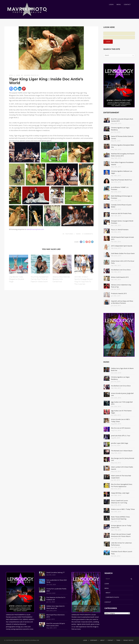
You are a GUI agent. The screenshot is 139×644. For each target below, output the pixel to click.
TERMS (118, 640)
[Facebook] (11, 89)
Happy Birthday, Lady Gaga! (120, 493)
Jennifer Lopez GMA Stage (120, 443)
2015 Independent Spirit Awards (122, 246)
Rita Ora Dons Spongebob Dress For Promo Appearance (122, 485)
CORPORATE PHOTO (112, 597)
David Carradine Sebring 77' (56, 572)
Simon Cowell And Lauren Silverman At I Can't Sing (120, 502)
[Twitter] (15, 89)
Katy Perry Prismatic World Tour (122, 180)
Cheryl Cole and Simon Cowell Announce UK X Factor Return (121, 535)
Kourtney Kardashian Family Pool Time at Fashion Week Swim (40, 279)
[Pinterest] (24, 89)
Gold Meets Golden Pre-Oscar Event (123, 253)
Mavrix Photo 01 (32, 75)
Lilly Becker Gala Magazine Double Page (17, 279)
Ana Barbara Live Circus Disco (121, 270)
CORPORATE (94, 640)
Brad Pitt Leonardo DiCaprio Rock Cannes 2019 (56, 624)
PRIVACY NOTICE (128, 640)
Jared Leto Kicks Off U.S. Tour (121, 436)
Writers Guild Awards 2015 (120, 277)
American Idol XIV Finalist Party (121, 213)
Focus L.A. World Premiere (120, 230)
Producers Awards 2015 (119, 293)
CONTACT (127, 5)
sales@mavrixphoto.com (35, 229)
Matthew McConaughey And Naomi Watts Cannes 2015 (123, 155)
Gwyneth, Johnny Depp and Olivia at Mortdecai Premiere (122, 302)
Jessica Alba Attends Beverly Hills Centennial (61, 279)
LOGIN (111, 5)
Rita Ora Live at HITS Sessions (121, 428)
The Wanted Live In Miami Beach (122, 451)
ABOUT (108, 593)
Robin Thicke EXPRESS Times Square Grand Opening (120, 518)
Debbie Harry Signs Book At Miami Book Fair (55, 607)
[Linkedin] (20, 89)
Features (69, 234)
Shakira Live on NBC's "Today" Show (123, 509)
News (78, 234)
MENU (119, 5)
